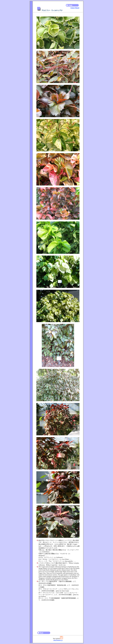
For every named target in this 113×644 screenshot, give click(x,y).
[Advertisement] (58, 615)
